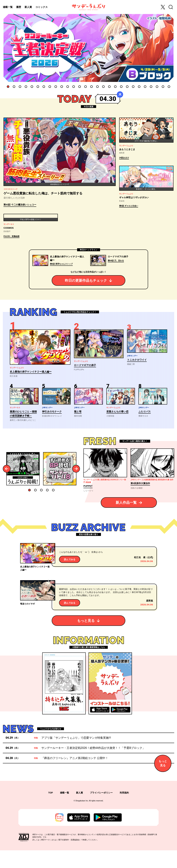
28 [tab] (169, 87)
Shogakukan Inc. (82, 818)
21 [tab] (127, 87)
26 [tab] (157, 87)
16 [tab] (97, 87)
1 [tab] (8, 87)
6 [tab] (38, 87)
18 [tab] (109, 87)
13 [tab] (80, 87)
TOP (51, 810)
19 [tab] (115, 87)
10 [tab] (62, 87)
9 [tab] (56, 87)
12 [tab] (74, 87)
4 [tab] (26, 87)
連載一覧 (8, 7)
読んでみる (70, 577)
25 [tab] (151, 87)
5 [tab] (32, 87)
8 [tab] (50, 87)
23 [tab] (139, 87)
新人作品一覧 (126, 520)
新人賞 (28, 7)
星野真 (150, 619)
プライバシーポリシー (101, 810)
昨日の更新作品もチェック (86, 298)
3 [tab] (20, 87)
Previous (7, 486)
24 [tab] (145, 87)
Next (76, 486)
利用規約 (124, 810)
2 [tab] (14, 87)
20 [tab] (121, 87)
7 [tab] (44, 87)
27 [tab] (163, 87)
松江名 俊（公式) (144, 575)
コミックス (42, 7)
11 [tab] (68, 87)
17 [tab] (103, 87)
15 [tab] (91, 87)
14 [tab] (86, 87)
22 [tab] (133, 87)
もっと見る (86, 638)
